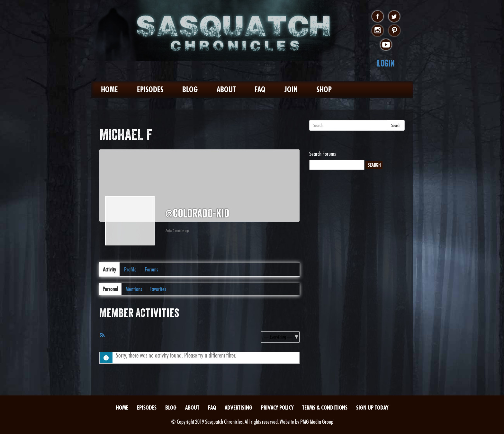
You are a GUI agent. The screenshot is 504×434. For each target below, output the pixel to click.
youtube (386, 45)
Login (386, 63)
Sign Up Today (372, 407)
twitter (394, 17)
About (226, 89)
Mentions (134, 289)
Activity (109, 269)
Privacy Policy (277, 407)
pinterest (394, 31)
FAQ (260, 89)
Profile (130, 269)
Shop (324, 89)
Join (291, 89)
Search (396, 125)
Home (109, 89)
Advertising (239, 407)
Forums (151, 269)
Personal (110, 289)
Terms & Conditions (325, 407)
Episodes (150, 89)
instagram (378, 31)
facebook (378, 17)
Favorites (158, 289)
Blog (190, 89)
